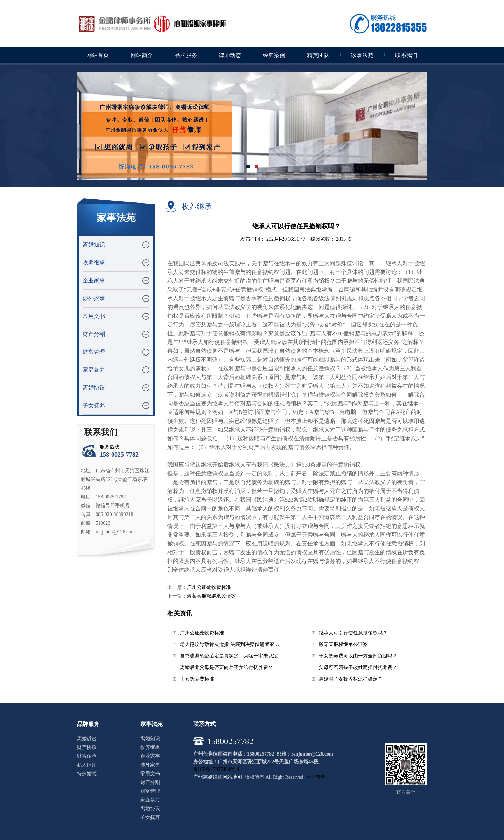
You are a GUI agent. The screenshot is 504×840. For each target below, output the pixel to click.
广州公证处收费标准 (209, 587)
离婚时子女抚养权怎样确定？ (351, 679)
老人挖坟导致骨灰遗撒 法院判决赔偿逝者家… (230, 644)
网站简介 (142, 55)
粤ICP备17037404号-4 (216, 769)
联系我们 (406, 55)
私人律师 (87, 765)
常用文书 (94, 316)
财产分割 (94, 334)
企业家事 (94, 280)
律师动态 (230, 55)
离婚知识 (94, 245)
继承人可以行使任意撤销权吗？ (353, 633)
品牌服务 (186, 55)
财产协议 (87, 747)
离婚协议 (94, 388)
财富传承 (87, 756)
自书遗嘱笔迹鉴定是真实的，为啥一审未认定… (231, 656)
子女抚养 (94, 405)
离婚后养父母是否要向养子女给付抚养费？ (226, 667)
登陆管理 (316, 777)
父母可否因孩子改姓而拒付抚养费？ (358, 667)
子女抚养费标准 (197, 679)
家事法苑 (362, 55)
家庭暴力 (94, 370)
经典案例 (274, 55)
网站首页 (98, 55)
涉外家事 (94, 298)
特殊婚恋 (87, 774)
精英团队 (318, 55)
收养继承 (94, 263)
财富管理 (94, 352)
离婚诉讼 (87, 739)
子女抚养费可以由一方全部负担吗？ (358, 656)
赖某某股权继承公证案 (211, 596)
